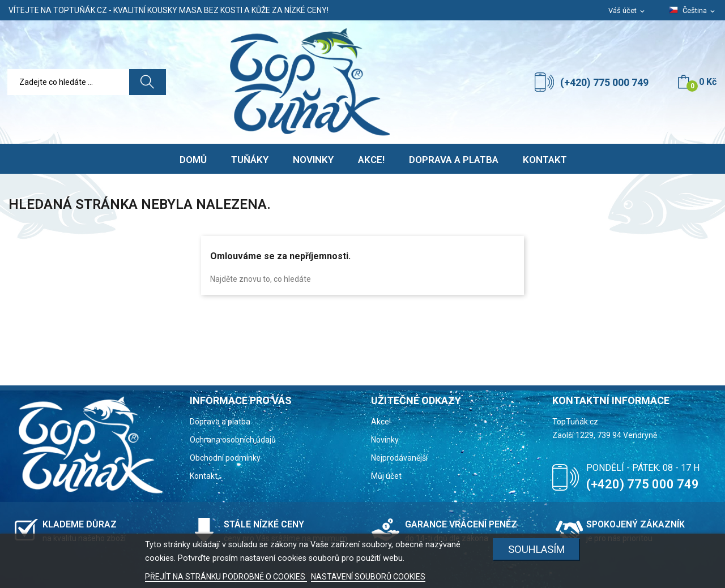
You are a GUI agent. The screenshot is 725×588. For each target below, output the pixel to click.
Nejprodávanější (399, 458)
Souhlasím (537, 549)
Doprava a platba (220, 422)
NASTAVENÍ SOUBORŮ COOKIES (368, 577)
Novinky (385, 440)
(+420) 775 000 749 (604, 82)
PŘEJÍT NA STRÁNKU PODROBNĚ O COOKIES (226, 577)
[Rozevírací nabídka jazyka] (693, 11)
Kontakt (204, 476)
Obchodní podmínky (225, 458)
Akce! (381, 422)
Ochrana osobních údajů (233, 440)
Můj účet (386, 476)
